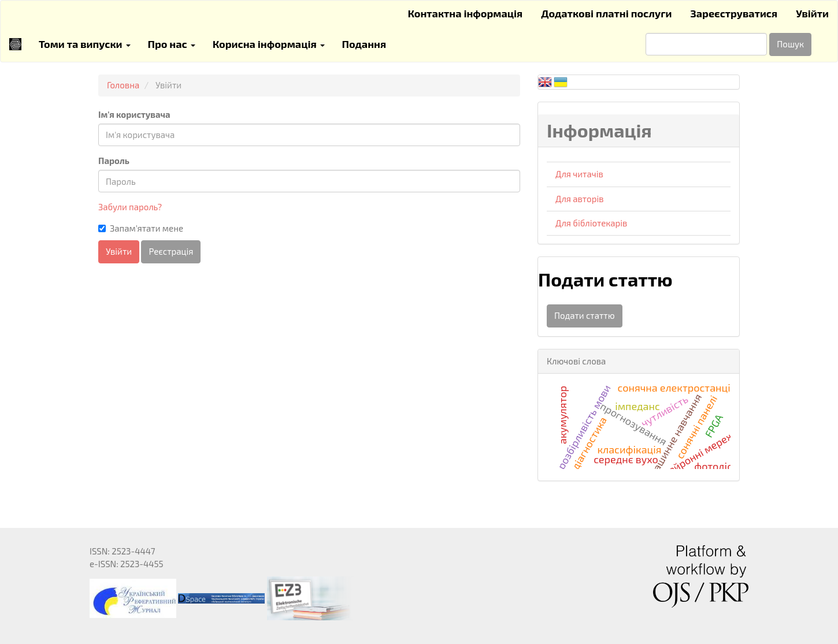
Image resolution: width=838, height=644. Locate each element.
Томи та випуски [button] (85, 44)
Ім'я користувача (134, 114)
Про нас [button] (172, 44)
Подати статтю (585, 315)
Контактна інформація (465, 13)
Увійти (812, 13)
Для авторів (579, 199)
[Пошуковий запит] (706, 44)
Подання (364, 44)
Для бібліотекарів (591, 223)
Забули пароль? (130, 207)
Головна (123, 85)
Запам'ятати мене (141, 228)
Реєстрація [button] (171, 251)
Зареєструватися (734, 13)
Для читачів (579, 174)
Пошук (790, 44)
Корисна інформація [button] (269, 44)
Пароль (114, 161)
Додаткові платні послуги (606, 13)
